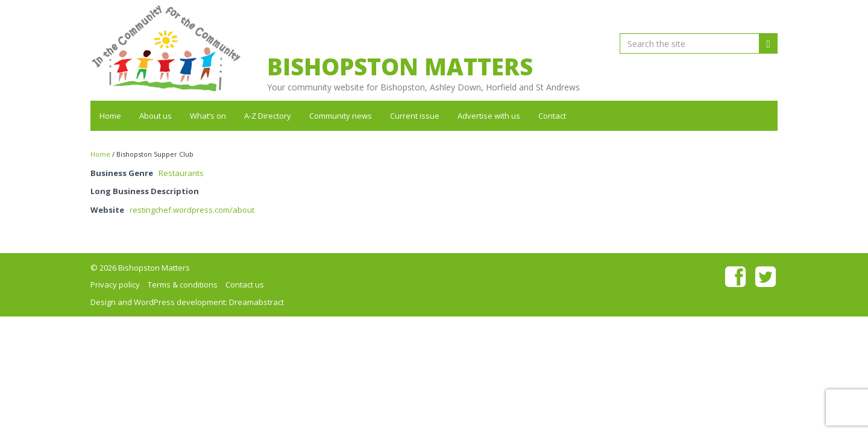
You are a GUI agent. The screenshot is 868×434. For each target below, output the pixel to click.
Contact (552, 116)
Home (110, 116)
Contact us (245, 285)
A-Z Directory (268, 116)
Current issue (415, 116)
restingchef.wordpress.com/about (192, 210)
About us (156, 116)
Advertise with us (489, 116)
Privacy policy (115, 285)
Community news (341, 116)
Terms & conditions (183, 285)
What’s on (208, 116)
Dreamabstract (256, 302)
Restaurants (181, 173)
